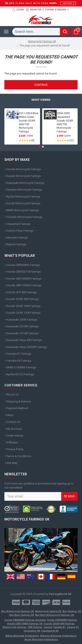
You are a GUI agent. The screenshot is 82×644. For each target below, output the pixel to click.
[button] (39, 147)
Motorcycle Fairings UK (42, 41)
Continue (41, 85)
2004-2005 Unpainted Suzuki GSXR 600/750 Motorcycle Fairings (65, 122)
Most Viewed (41, 100)
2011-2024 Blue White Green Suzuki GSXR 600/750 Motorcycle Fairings (28, 122)
